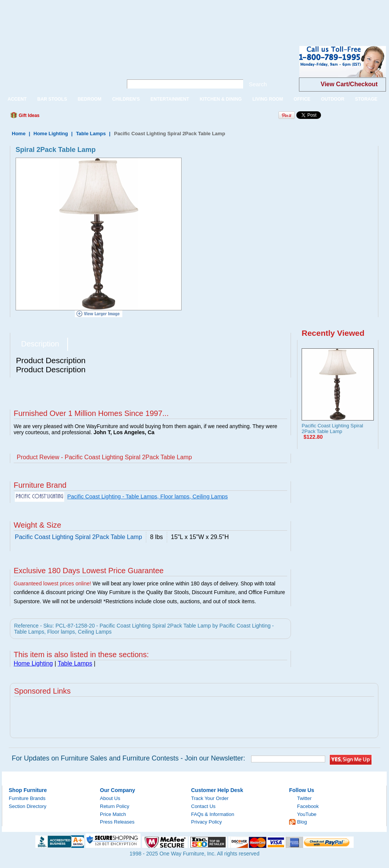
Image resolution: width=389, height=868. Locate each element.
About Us (110, 798)
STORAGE (366, 99)
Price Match (113, 814)
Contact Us (203, 806)
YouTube (307, 814)
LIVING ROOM (268, 99)
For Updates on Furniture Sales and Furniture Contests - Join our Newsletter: (128, 758)
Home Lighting (51, 134)
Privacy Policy (206, 822)
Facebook (308, 806)
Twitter (304, 798)
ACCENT (17, 99)
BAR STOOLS (52, 99)
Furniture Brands (27, 798)
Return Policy (115, 806)
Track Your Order (210, 798)
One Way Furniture (58, 68)
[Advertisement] (138, 17)
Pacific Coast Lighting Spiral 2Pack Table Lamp (332, 428)
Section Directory (28, 806)
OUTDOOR (333, 99)
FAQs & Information (213, 814)
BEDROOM (89, 99)
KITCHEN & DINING (221, 99)
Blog (302, 822)
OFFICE (302, 99)
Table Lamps (91, 134)
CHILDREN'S (126, 99)
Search (258, 84)
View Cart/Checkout (349, 84)
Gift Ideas (28, 115)
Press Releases (117, 822)
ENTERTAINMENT (170, 99)
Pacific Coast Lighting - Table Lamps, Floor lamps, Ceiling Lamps (148, 496)
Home (19, 134)
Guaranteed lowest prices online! (52, 583)
